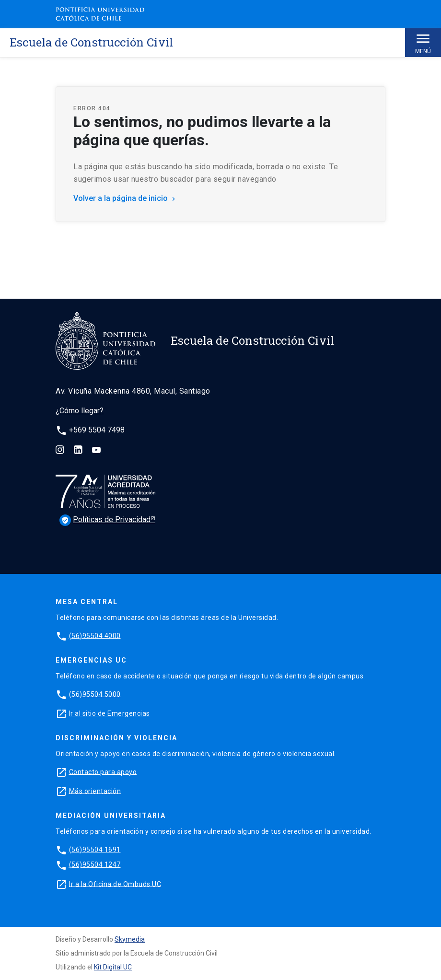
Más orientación (95, 791)
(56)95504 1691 (95, 849)
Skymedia (130, 939)
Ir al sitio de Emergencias (110, 713)
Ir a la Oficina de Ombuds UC (115, 884)
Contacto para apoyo (103, 771)
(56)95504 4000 (95, 635)
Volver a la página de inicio (125, 198)
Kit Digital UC (113, 967)
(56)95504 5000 (95, 694)
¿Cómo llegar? (80, 411)
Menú (423, 42)
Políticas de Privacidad (105, 520)
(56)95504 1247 (95, 864)
